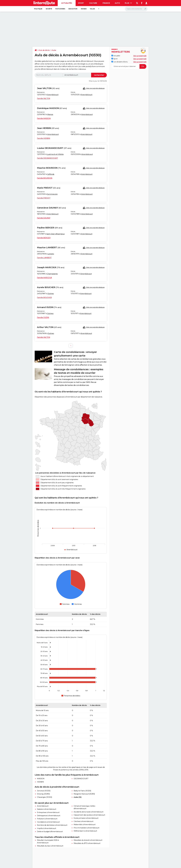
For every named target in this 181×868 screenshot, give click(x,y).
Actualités (67, 3)
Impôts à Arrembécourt (47, 828)
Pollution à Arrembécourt (47, 819)
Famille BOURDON (45, 178)
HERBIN (40, 782)
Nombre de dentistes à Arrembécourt (52, 825)
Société (49, 9)
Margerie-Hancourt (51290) (84, 794)
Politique (38, 9)
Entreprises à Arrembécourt (48, 812)
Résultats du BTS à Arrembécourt (87, 843)
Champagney (52, 274)
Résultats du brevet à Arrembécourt (88, 840)
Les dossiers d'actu (120, 62)
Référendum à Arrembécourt (85, 831)
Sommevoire (52, 194)
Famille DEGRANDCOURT (47, 158)
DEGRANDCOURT (81, 779)
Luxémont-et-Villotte (55, 154)
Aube (54, 50)
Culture (93, 3)
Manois (50, 114)
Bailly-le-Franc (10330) (82, 791)
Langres (51, 254)
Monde (84, 9)
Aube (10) (78, 797)
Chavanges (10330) (44, 797)
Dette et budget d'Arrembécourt (50, 832)
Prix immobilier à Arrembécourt (86, 828)
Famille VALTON (44, 98)
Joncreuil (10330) (44, 791)
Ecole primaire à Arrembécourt (86, 818)
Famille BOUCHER (44, 298)
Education (73, 9)
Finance (106, 3)
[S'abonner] (129, 66)
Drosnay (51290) (43, 794)
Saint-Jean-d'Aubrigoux (56, 234)
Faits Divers (60, 9)
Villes (92, 9)
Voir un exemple (140, 56)
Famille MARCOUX (44, 278)
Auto (117, 3)
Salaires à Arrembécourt (47, 809)
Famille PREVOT (44, 198)
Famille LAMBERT (44, 258)
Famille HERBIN (44, 138)
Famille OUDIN (43, 317)
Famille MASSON (44, 118)
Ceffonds (51, 174)
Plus (128, 3)
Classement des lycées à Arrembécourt (89, 815)
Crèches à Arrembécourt (83, 821)
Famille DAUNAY (44, 218)
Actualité (116, 56)
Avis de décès (44, 50)
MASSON (41, 779)
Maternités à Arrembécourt (85, 825)
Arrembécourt (53, 95)
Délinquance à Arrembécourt (49, 816)
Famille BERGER (44, 238)
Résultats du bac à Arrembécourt (50, 846)
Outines (51, 294)
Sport (81, 3)
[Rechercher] (136, 9)
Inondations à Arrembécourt (48, 822)
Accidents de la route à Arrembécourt (88, 812)
